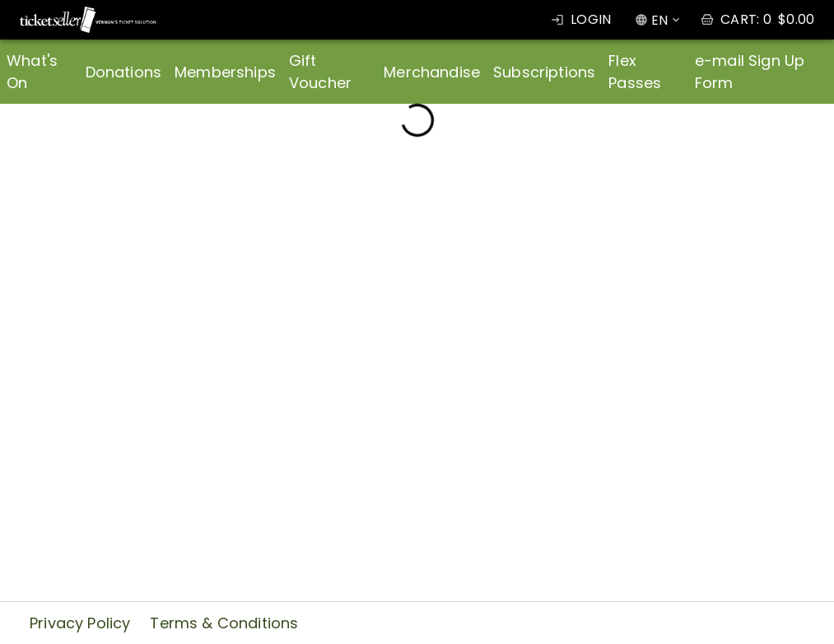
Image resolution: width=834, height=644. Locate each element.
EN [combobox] (659, 20)
